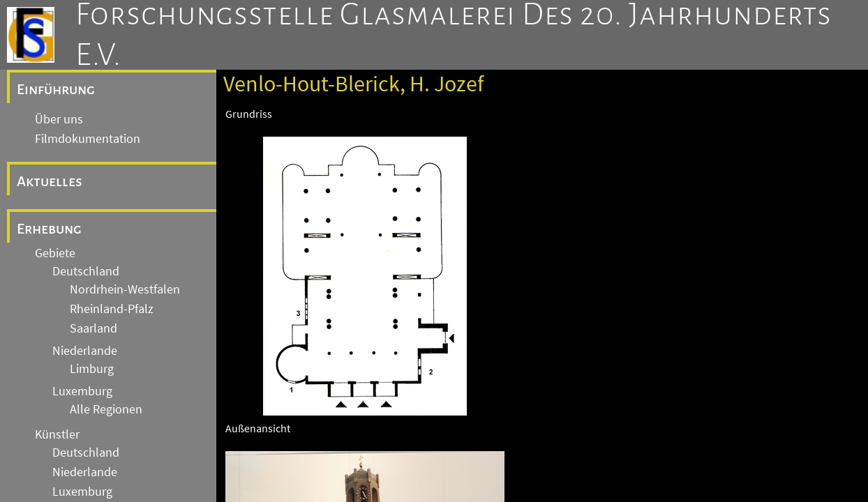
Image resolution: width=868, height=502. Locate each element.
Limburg (92, 369)
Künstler (57, 434)
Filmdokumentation (88, 139)
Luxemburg (82, 391)
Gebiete (55, 253)
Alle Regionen (106, 409)
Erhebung (49, 229)
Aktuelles (50, 181)
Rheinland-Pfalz (112, 309)
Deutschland (86, 271)
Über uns (59, 119)
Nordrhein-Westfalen (125, 289)
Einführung (56, 89)
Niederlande (85, 351)
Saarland (93, 328)
